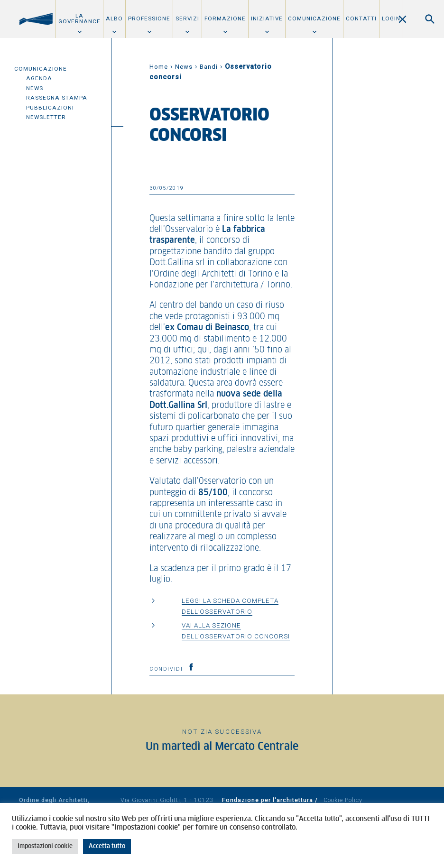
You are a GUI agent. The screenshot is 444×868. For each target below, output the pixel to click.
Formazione (225, 18)
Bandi (209, 67)
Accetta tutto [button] (107, 846)
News (35, 88)
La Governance (79, 18)
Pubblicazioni (50, 108)
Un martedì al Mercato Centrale (222, 747)
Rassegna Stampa (57, 98)
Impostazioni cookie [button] (45, 846)
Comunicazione (314, 18)
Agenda (39, 78)
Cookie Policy (343, 800)
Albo (114, 18)
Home (159, 67)
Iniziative (267, 18)
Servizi (187, 18)
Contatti (361, 18)
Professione (149, 18)
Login (391, 18)
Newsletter (46, 117)
